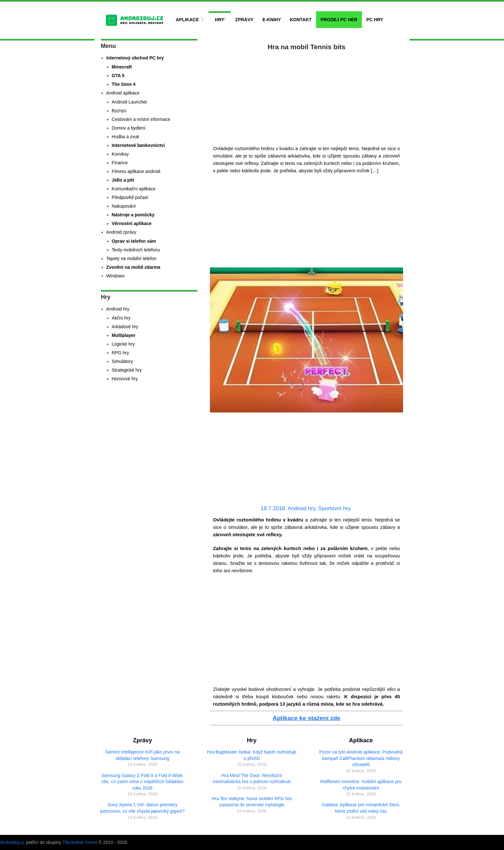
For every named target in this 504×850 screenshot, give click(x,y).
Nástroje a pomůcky (133, 215)
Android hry (301, 508)
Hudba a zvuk (126, 137)
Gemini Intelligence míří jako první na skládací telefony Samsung (143, 755)
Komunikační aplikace (134, 189)
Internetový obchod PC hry (135, 58)
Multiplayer (124, 335)
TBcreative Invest (80, 842)
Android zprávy (121, 232)
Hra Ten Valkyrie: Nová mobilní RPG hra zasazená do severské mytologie (252, 802)
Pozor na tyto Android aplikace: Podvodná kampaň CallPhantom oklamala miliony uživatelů (361, 758)
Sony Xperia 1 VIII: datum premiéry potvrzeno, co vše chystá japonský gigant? (143, 808)
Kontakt (301, 20)
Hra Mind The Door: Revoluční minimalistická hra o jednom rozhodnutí (252, 779)
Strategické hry (127, 370)
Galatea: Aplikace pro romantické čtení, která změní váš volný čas (361, 808)
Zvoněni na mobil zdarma (133, 267)
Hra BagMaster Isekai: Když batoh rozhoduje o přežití (252, 755)
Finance (120, 163)
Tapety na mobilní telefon (131, 258)
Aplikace (187, 20)
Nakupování (124, 206)
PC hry (375, 20)
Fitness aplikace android (136, 171)
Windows (116, 276)
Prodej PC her (339, 20)
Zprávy (244, 20)
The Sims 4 (124, 84)
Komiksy (120, 154)
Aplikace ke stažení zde (306, 718)
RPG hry (121, 353)
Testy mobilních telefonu (136, 250)
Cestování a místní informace (141, 119)
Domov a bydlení (129, 128)
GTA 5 (118, 76)
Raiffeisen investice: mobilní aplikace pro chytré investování (361, 785)
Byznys (119, 111)
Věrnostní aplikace (132, 223)
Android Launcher (130, 102)
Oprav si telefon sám (134, 241)
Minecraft (122, 67)
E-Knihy (272, 20)
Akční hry (121, 318)
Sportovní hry (334, 508)
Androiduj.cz (12, 842)
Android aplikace (123, 93)
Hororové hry (125, 379)
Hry (220, 20)
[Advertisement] (307, 96)
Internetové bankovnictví (138, 145)
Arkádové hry (125, 327)
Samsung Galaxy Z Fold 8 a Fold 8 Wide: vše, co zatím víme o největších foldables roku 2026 (142, 782)
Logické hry (123, 344)
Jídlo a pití (123, 180)
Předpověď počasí (130, 197)
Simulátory (122, 361)
